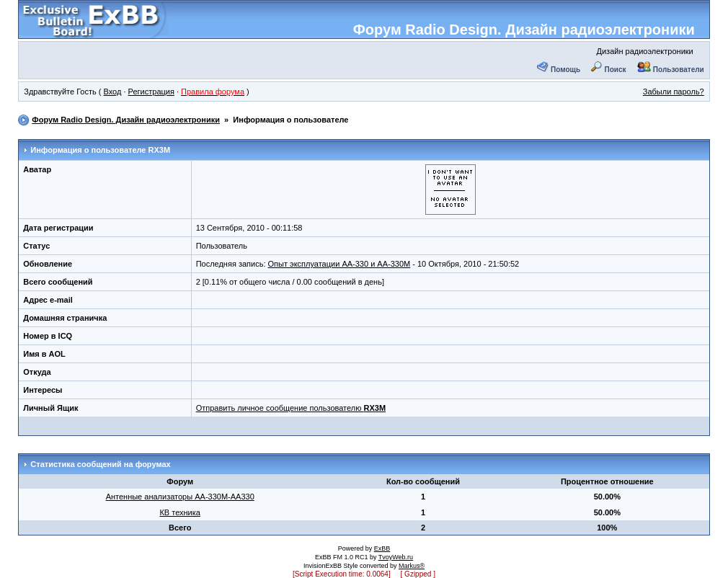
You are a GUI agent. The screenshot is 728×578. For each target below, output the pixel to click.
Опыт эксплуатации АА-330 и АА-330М (339, 264)
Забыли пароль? (674, 92)
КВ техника (179, 512)
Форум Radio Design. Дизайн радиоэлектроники (524, 30)
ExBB (382, 548)
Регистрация (151, 92)
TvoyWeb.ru (396, 557)
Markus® (412, 566)
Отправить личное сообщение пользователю (291, 408)
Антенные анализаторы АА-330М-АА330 (180, 497)
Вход (113, 92)
